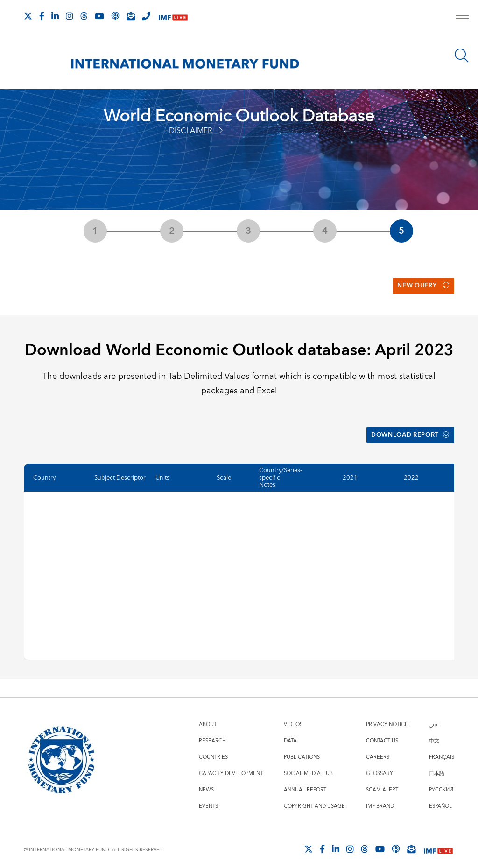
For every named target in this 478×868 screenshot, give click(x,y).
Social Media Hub (308, 766)
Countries (213, 750)
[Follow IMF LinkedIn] (55, 16)
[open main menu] (462, 20)
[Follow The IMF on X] (28, 16)
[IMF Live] (173, 17)
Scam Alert (382, 782)
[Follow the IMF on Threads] (84, 16)
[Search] (462, 56)
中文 (434, 733)
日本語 (437, 766)
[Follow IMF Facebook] (42, 16)
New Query (421, 284)
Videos (293, 717)
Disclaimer (196, 131)
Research (212, 733)
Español (440, 799)
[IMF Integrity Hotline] (146, 16)
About (208, 717)
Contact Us (382, 733)
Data (290, 733)
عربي (434, 717)
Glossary (380, 766)
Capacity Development (231, 766)
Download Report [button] (406, 430)
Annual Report (305, 782)
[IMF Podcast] (115, 16)
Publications (302, 750)
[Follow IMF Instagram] (70, 16)
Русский (441, 782)
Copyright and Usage (314, 799)
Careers (378, 750)
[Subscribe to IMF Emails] (131, 16)
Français (442, 750)
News (206, 782)
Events (208, 799)
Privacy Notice (387, 717)
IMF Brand (380, 799)
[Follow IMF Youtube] (99, 16)
